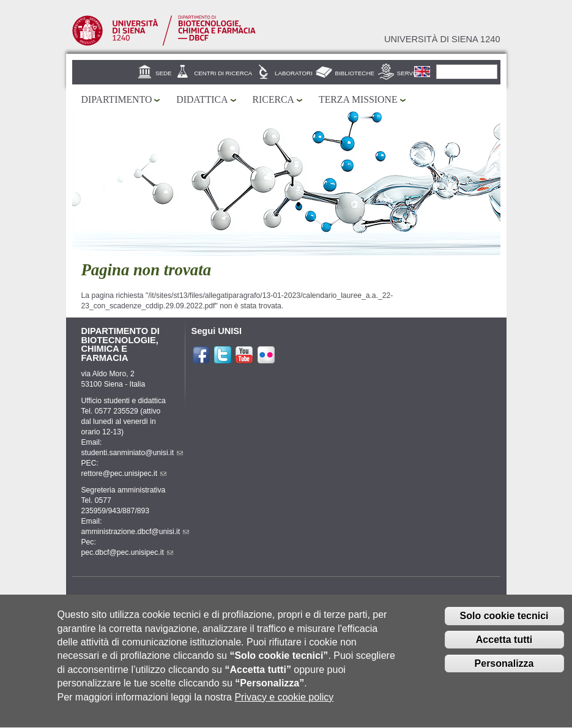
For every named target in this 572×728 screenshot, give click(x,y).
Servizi (409, 73)
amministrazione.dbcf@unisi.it (136, 532)
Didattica (202, 99)
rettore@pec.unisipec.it (124, 474)
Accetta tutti (504, 652)
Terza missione (358, 99)
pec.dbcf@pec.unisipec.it (127, 552)
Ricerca (273, 99)
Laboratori (294, 73)
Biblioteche (355, 73)
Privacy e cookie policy (284, 709)
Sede (163, 73)
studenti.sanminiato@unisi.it (132, 453)
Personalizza (504, 675)
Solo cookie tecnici (504, 628)
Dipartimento (117, 99)
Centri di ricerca (223, 73)
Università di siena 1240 (442, 39)
